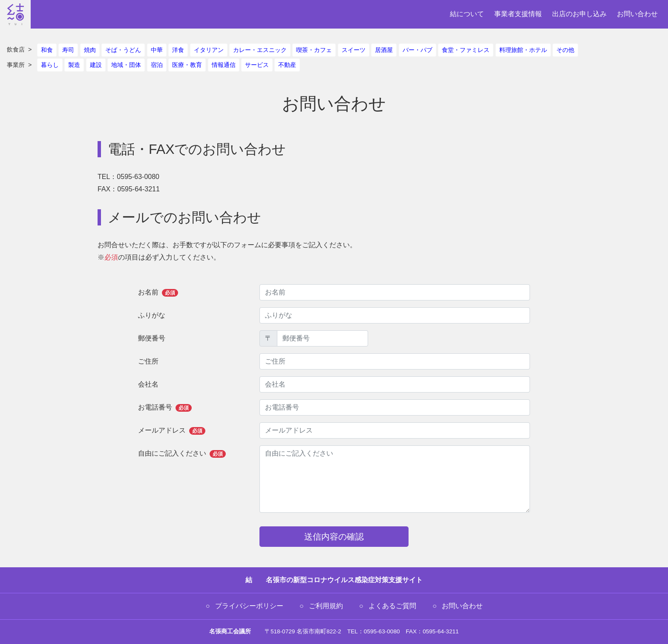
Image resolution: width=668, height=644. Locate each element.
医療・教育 (187, 65)
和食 (47, 50)
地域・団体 (126, 65)
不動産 (287, 65)
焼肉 (90, 50)
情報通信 (224, 65)
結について (467, 14)
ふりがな (152, 315)
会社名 (148, 384)
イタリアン (209, 50)
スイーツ (354, 50)
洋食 (178, 50)
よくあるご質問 (392, 606)
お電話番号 (165, 408)
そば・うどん (123, 50)
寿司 (68, 50)
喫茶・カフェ (314, 50)
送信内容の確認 (334, 537)
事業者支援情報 (518, 14)
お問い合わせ (637, 14)
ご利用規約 (326, 606)
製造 (74, 65)
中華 (157, 50)
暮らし (50, 65)
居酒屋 (384, 50)
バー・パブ (417, 50)
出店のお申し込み (579, 14)
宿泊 (157, 65)
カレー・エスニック (260, 50)
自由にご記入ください (182, 454)
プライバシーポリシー (249, 606)
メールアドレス (172, 431)
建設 (96, 65)
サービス (257, 65)
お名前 (158, 293)
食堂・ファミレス (466, 50)
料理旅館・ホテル (523, 50)
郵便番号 (152, 338)
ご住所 (148, 361)
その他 (565, 50)
